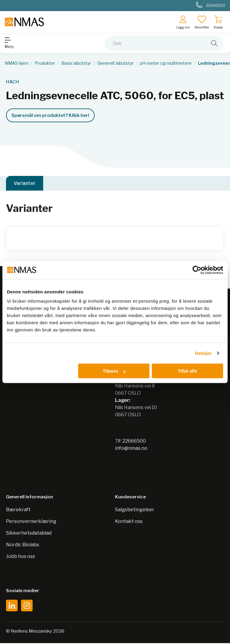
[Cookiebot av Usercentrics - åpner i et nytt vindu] (197, 270)
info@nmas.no (131, 449)
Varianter (25, 184)
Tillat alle (187, 371)
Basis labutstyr (76, 63)
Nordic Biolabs (23, 546)
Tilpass (114, 371)
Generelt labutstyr (115, 63)
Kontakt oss (129, 522)
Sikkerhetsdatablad (29, 534)
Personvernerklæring (31, 522)
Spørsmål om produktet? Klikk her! (50, 115)
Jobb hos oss (21, 557)
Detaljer (203, 353)
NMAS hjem (17, 63)
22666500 (134, 442)
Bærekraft (18, 510)
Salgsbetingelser (135, 510)
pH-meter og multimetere (166, 63)
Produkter (45, 63)
